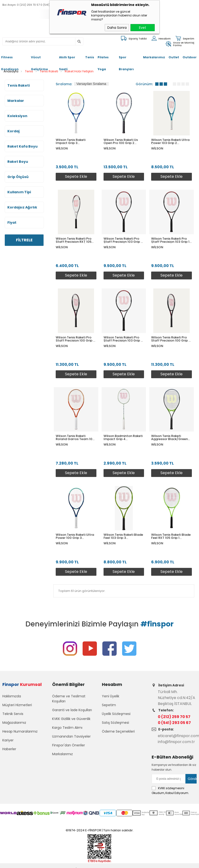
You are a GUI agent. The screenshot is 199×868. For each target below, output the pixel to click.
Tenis (90, 57)
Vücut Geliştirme (39, 59)
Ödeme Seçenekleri (118, 731)
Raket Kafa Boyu (22, 146)
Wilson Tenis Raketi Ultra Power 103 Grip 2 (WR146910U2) (170, 141)
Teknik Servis (13, 714)
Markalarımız (154, 57)
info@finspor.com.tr (176, 742)
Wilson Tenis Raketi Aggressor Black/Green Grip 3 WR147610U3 (169, 437)
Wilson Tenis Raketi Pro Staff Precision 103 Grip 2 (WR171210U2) (123, 240)
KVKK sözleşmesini (171, 788)
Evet (143, 28)
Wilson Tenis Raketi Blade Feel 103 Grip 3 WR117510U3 (123, 536)
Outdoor (190, 57)
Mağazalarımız (14, 723)
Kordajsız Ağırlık (22, 207)
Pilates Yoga (103, 59)
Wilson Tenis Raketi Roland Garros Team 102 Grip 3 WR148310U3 (75, 437)
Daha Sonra (117, 28)
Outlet (174, 57)
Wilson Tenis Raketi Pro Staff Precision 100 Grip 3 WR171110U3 (171, 339)
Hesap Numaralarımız (20, 731)
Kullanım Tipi (19, 192)
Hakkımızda (12, 696)
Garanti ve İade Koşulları (72, 710)
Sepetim (109, 705)
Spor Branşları (126, 59)
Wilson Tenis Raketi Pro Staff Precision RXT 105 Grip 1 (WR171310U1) (74, 240)
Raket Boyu (18, 162)
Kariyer (8, 740)
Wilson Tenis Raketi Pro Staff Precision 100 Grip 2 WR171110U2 (75, 339)
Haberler (9, 749)
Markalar (16, 101)
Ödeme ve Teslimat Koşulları (69, 699)
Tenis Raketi (19, 85)
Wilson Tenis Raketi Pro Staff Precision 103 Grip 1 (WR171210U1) (170, 240)
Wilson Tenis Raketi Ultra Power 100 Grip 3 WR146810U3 (75, 536)
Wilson (62, 148)
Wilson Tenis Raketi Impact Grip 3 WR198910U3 (71, 141)
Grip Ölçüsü (18, 177)
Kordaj (13, 131)
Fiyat (12, 223)
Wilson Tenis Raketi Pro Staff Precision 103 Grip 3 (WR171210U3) (123, 339)
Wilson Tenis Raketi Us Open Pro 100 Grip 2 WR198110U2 (121, 141)
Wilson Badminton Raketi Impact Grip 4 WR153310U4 (123, 437)
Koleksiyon (17, 116)
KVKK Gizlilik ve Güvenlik (71, 719)
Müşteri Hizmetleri (17, 705)
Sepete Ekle (76, 176)
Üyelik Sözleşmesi (116, 714)
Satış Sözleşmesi (115, 723)
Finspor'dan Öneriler (69, 745)
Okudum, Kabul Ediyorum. (170, 790)
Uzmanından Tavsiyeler (71, 736)
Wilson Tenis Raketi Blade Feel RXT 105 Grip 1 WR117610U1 (171, 536)
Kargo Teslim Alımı (67, 728)
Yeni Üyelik (111, 696)
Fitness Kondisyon (10, 59)
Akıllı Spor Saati (67, 59)
